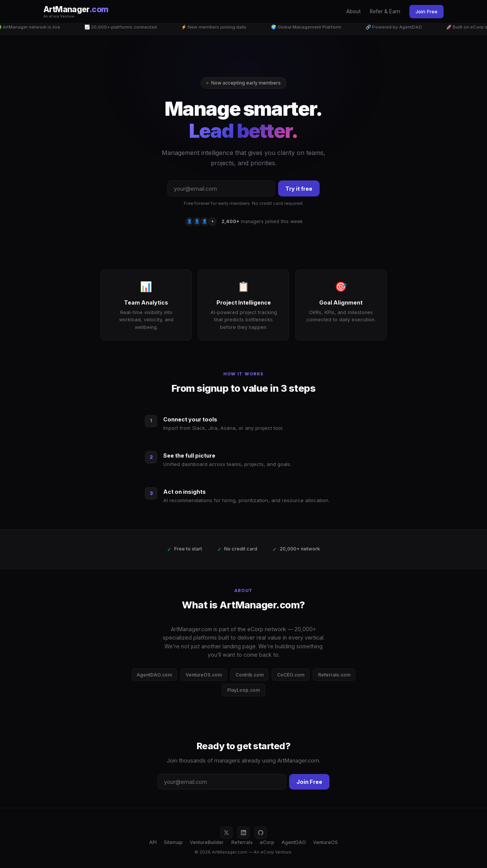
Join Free (427, 11)
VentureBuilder (207, 842)
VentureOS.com (204, 675)
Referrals (242, 842)
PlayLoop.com (243, 690)
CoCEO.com (291, 675)
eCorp (267, 842)
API (153, 842)
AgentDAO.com (154, 675)
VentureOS (325, 842)
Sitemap (173, 842)
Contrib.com (250, 675)
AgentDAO (294, 842)
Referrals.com (334, 675)
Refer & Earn (385, 11)
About (353, 11)
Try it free (299, 189)
